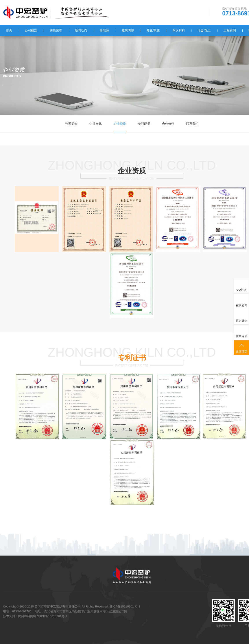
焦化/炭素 (153, 30)
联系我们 (192, 124)
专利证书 (144, 124)
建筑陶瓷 (128, 30)
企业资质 (120, 124)
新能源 (104, 30)
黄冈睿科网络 (27, 616)
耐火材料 (179, 30)
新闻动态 (81, 30)
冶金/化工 (204, 30)
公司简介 (71, 124)
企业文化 (96, 124)
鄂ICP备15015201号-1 (52, 616)
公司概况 (31, 30)
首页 (9, 30)
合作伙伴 (168, 124)
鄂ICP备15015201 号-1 (125, 606)
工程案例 (229, 30)
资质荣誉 (56, 30)
